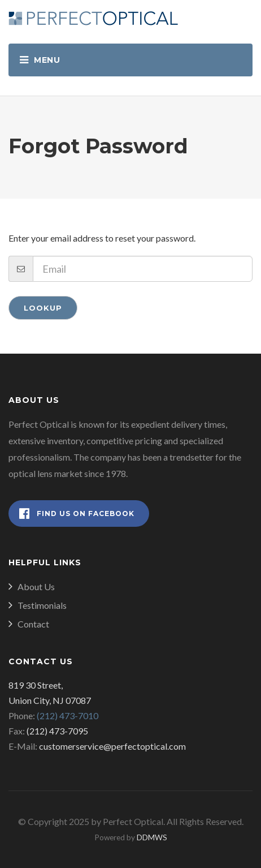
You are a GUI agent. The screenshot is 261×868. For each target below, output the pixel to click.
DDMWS (152, 837)
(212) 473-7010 (68, 716)
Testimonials (42, 605)
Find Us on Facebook (77, 514)
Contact (33, 624)
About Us (36, 586)
